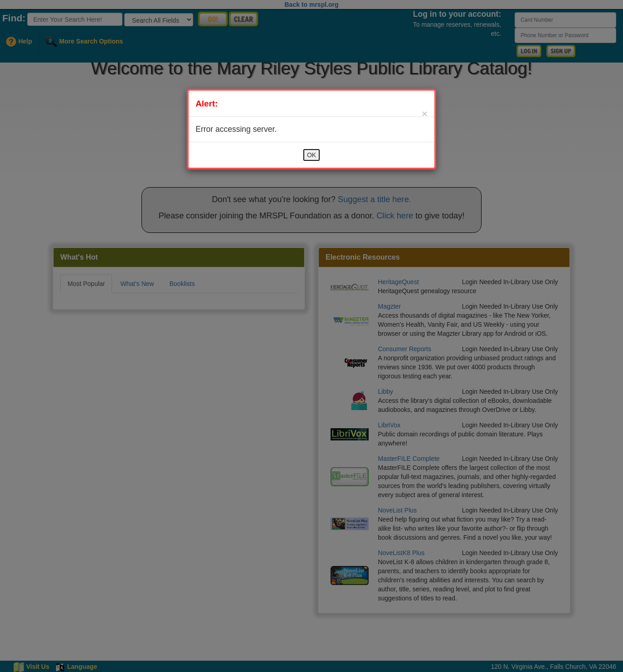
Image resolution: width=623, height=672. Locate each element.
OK (311, 155)
